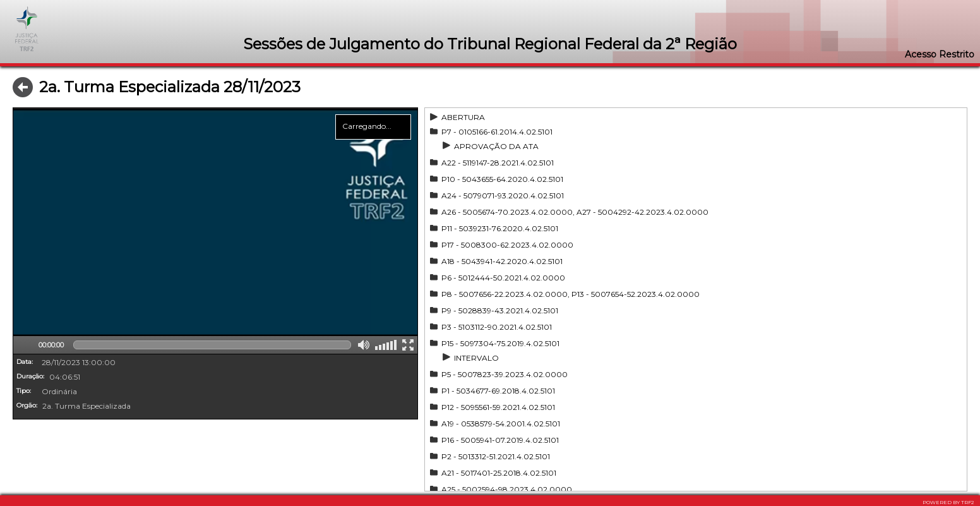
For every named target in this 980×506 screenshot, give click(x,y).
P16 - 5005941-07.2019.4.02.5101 (500, 440)
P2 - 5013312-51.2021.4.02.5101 (496, 456)
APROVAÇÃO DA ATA (496, 146)
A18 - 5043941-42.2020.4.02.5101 (502, 261)
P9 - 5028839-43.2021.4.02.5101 (500, 310)
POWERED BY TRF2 (948, 502)
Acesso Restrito (940, 54)
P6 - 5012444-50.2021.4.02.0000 (503, 278)
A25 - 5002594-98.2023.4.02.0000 (507, 489)
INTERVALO (476, 358)
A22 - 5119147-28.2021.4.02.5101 (498, 163)
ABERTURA (463, 117)
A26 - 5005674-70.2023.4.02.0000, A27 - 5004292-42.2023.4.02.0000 (575, 212)
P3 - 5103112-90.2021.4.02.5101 (497, 327)
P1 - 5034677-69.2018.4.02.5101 (498, 391)
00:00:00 (51, 345)
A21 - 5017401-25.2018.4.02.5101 (499, 473)
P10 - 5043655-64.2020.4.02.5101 (502, 179)
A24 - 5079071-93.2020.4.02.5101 (503, 196)
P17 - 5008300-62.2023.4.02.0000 (507, 245)
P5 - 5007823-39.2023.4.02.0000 (505, 374)
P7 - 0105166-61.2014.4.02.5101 (497, 132)
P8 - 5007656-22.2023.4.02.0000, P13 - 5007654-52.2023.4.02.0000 (571, 294)
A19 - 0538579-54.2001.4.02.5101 (501, 424)
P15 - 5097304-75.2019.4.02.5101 (500, 343)
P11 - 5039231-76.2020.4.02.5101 (500, 228)
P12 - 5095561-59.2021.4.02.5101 (498, 407)
